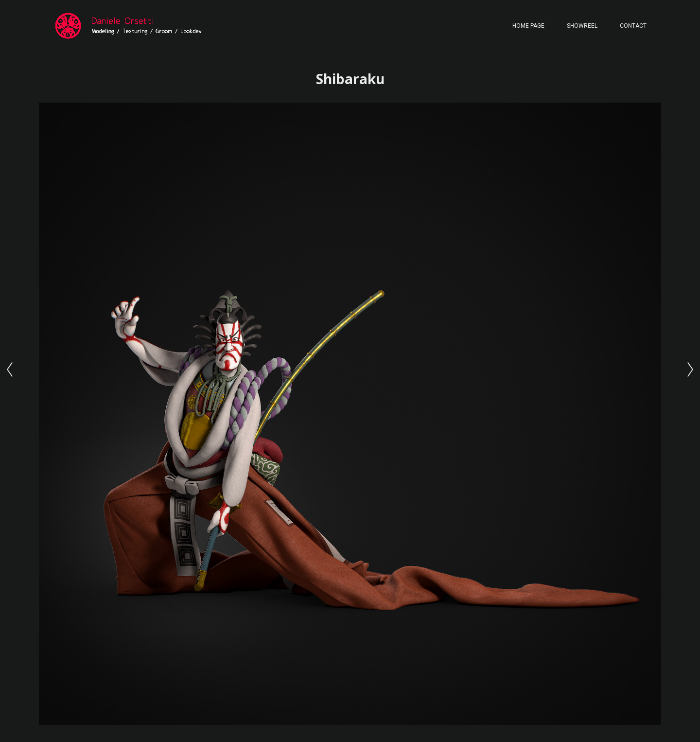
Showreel (582, 26)
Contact (633, 26)
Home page (528, 26)
